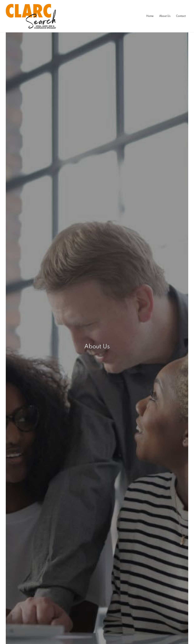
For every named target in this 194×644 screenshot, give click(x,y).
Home (150, 16)
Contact (181, 16)
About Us (165, 16)
